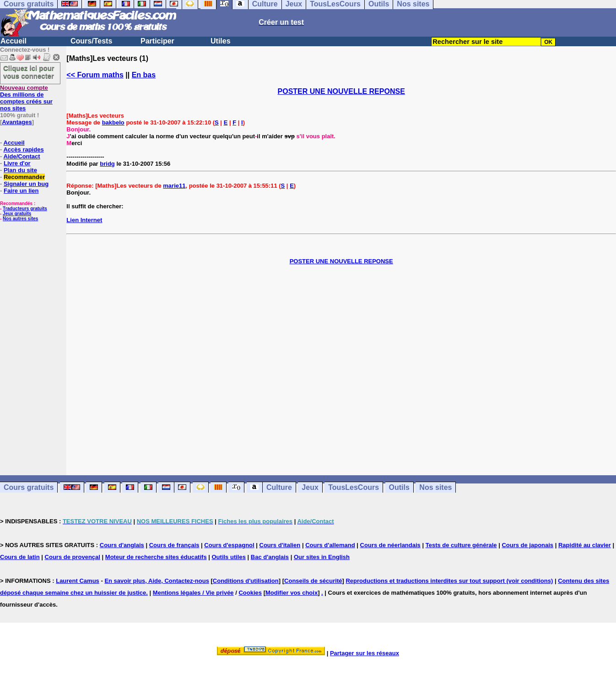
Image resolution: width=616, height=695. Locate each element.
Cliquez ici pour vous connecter (29, 72)
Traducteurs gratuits (25, 209)
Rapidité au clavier (585, 545)
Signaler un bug (26, 184)
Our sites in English (322, 557)
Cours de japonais (527, 545)
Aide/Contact (22, 156)
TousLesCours (354, 487)
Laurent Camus (78, 581)
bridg (107, 164)
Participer (157, 41)
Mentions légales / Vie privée (193, 593)
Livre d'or (17, 163)
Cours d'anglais (122, 545)
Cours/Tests (91, 41)
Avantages (17, 122)
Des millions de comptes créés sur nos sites (26, 98)
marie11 (174, 186)
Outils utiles (229, 557)
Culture (279, 487)
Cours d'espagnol (229, 545)
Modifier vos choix (292, 593)
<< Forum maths (95, 75)
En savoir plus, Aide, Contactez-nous (157, 581)
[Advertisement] (341, 363)
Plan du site (20, 170)
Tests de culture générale (461, 545)
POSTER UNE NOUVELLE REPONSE (341, 91)
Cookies (250, 593)
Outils (399, 487)
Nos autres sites (20, 219)
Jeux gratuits (17, 214)
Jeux (310, 487)
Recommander (24, 177)
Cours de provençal (73, 557)
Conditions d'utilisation (246, 581)
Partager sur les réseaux (365, 653)
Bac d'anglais (270, 557)
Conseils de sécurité (313, 581)
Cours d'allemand (330, 545)
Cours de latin (20, 557)
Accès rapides (23, 149)
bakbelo (113, 122)
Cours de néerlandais (390, 545)
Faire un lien (21, 191)
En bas (144, 75)
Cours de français (174, 545)
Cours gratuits (29, 487)
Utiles (221, 41)
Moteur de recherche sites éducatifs (156, 557)
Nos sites (435, 487)
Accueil (14, 41)
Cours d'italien (280, 545)
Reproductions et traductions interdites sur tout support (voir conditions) (449, 581)
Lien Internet (84, 220)
